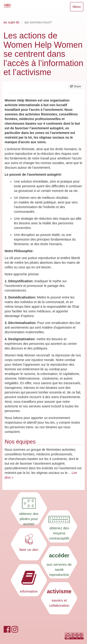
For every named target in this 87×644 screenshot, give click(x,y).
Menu (78, 8)
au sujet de (11, 22)
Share (76, 86)
